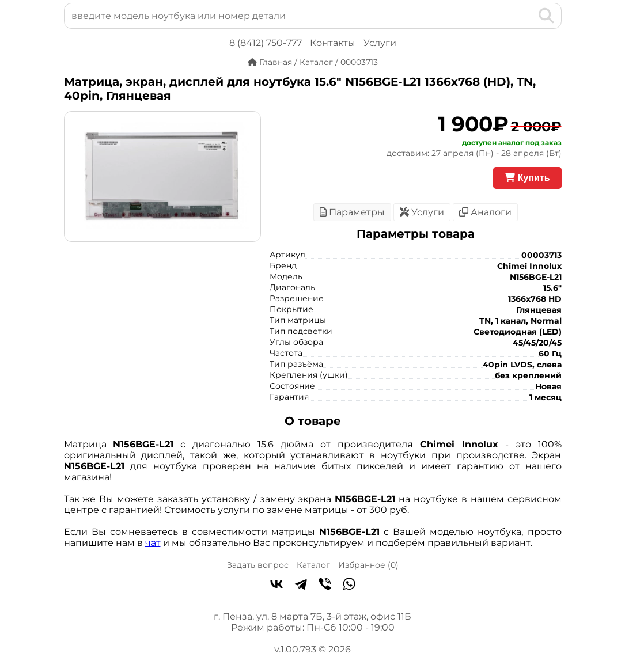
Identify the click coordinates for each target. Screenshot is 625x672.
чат (153, 543)
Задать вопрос (258, 565)
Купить (527, 178)
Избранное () (368, 565)
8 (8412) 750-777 (266, 43)
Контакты (333, 43)
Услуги (380, 43)
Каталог (313, 565)
